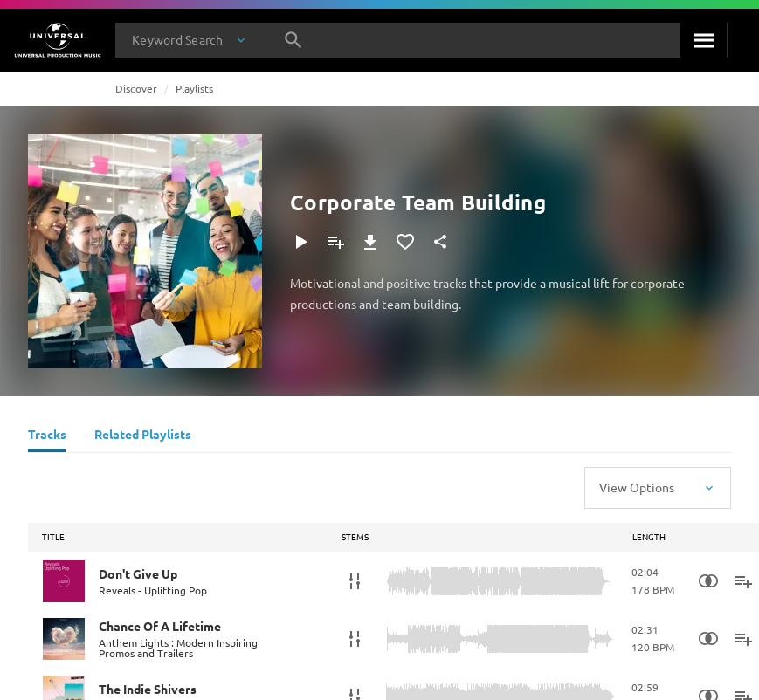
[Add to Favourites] (405, 242)
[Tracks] (47, 436)
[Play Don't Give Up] (64, 581)
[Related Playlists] (143, 436)
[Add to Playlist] (335, 242)
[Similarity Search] (708, 581)
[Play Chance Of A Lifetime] (64, 639)
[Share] (440, 242)
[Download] (370, 242)
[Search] (704, 40)
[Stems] (355, 581)
